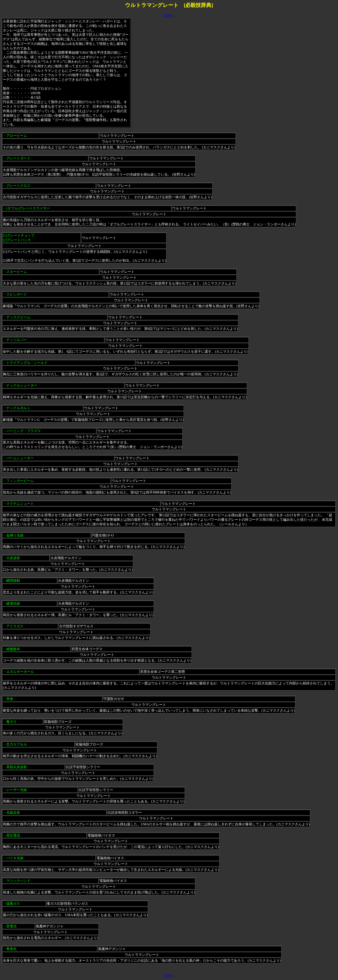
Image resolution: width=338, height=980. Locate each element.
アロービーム (17, 136)
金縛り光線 (15, 535)
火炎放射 (13, 558)
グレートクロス (18, 186)
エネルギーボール (20, 672)
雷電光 (11, 926)
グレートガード (18, 158)
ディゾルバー (17, 340)
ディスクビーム (18, 317)
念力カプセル (17, 744)
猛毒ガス (13, 904)
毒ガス (11, 722)
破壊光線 (13, 603)
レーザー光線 (17, 790)
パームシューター (20, 458)
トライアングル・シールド (27, 363)
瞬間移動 (13, 581)
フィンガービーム (20, 481)
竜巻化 (11, 949)
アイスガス (15, 626)
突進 (10, 699)
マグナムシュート (20, 504)
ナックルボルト (18, 408)
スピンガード (17, 294)
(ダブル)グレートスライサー (28, 208)
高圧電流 (13, 835)
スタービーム (17, 272)
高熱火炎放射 (17, 767)
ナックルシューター (22, 385)
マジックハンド (18, 881)
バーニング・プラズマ (23, 431)
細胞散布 (13, 649)
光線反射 (13, 812)
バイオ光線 (15, 858)
